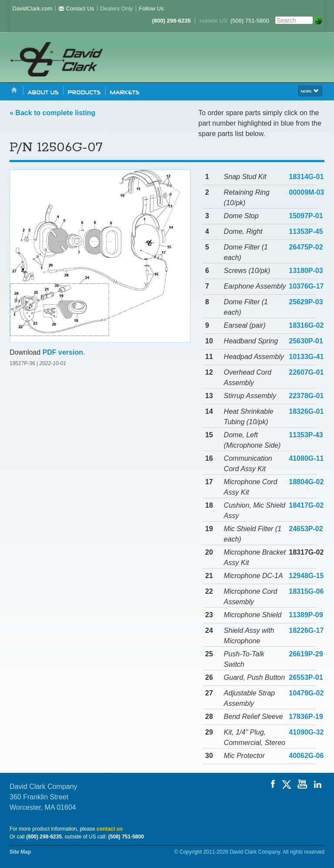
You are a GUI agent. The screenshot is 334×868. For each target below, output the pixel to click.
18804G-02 (306, 482)
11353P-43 (306, 435)
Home (14, 91)
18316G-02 (306, 325)
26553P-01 (306, 677)
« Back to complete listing (52, 113)
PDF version (63, 352)
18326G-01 (306, 411)
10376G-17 (306, 286)
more (310, 90)
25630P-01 (306, 341)
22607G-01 (306, 372)
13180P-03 (306, 271)
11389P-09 (306, 615)
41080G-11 (306, 458)
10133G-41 (306, 357)
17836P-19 (306, 717)
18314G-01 (306, 177)
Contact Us (76, 8)
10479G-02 (306, 693)
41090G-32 (306, 732)
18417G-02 (306, 505)
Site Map (20, 852)
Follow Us (151, 8)
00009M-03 (306, 192)
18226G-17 (306, 630)
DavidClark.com (33, 8)
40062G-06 (306, 756)
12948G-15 (306, 576)
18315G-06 (306, 591)
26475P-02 (306, 247)
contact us (110, 829)
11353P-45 (306, 231)
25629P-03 (306, 302)
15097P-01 (306, 216)
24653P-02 (306, 529)
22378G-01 (306, 396)
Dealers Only (116, 8)
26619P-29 (306, 654)
